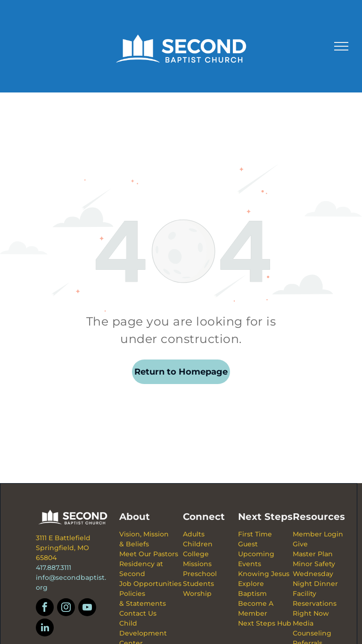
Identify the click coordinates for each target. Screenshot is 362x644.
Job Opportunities (150, 584)
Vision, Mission (144, 534)
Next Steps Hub (265, 623)
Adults (194, 534)
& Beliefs (134, 544)
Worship (197, 594)
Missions (197, 564)
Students (198, 584)
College (196, 554)
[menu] (341, 46)
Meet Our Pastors (149, 554)
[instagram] (66, 608)
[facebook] (45, 608)
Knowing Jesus (264, 574)
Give (300, 544)
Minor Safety (314, 564)
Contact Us (138, 613)
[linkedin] (45, 629)
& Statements (143, 603)
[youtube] (87, 608)
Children (198, 544)
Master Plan (313, 554)
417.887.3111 (53, 568)
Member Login (318, 534)
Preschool (200, 574)
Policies (132, 594)
